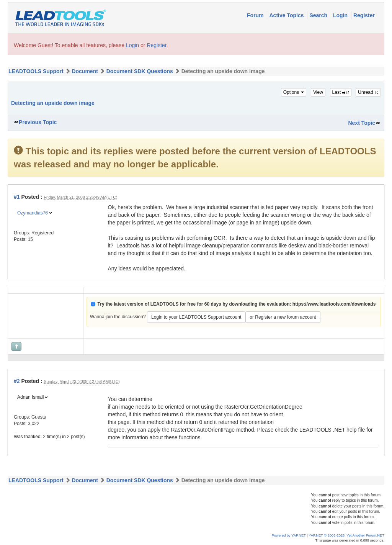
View (318, 92)
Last (341, 92)
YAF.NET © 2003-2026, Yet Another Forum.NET (346, 535)
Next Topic (362, 123)
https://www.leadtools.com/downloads (334, 304)
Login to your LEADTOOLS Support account (196, 317)
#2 (17, 381)
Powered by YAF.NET (289, 535)
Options (294, 92)
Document (85, 71)
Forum (256, 15)
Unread (368, 92)
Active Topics (287, 15)
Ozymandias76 (33, 213)
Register (364, 15)
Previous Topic (38, 122)
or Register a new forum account (283, 317)
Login (341, 15)
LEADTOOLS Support (36, 71)
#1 (17, 197)
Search (319, 15)
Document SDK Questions (140, 71)
